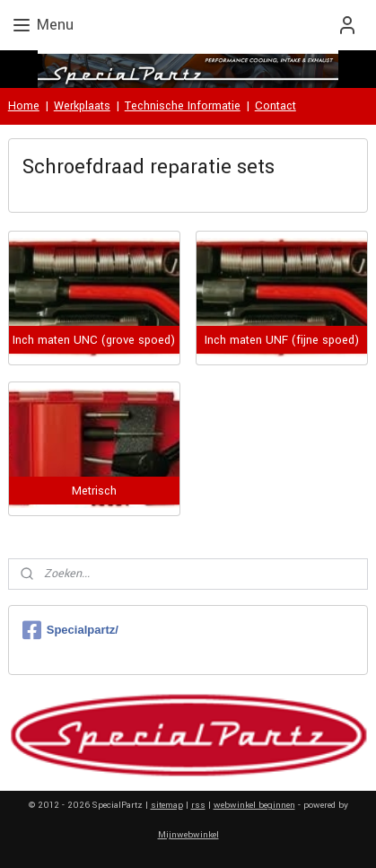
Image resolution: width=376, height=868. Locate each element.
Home (24, 106)
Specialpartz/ (70, 630)
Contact (275, 106)
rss (198, 805)
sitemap (167, 805)
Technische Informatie (183, 106)
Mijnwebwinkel (188, 835)
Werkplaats (82, 106)
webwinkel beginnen (254, 805)
